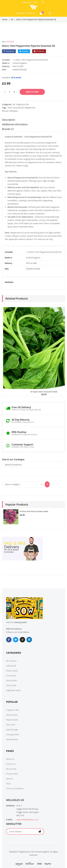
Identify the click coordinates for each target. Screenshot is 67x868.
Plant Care (11, 725)
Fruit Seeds (11, 676)
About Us (10, 759)
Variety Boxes (12, 739)
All (12, 19)
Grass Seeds (11, 680)
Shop (8, 784)
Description (9, 120)
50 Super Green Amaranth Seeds (44, 392)
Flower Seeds (12, 671)
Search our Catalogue (13, 459)
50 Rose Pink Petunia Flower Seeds (34, 511)
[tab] (33, 120)
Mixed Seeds (12, 715)
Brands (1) (8, 129)
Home (5, 19)
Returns (10, 779)
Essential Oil (18, 108)
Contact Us (11, 764)
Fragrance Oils (22, 104)
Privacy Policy (12, 774)
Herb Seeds (11, 685)
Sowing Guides (13, 734)
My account (11, 769)
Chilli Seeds (11, 666)
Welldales (14, 111)
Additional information (15, 124)
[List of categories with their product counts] (23, 484)
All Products (11, 661)
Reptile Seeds (12, 720)
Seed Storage (12, 730)
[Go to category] (47, 484)
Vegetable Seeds (13, 690)
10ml (10, 108)
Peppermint (30, 108)
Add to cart (32, 92)
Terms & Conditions (15, 788)
